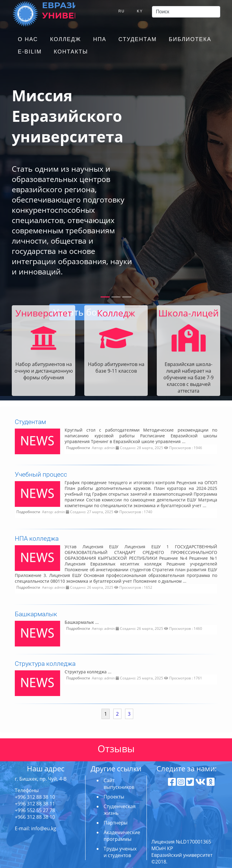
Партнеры (116, 823)
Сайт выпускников (119, 784)
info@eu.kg (44, 828)
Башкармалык (36, 614)
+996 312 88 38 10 (35, 797)
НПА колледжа (37, 538)
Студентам (138, 39)
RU (122, 11)
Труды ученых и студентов (120, 852)
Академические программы (122, 836)
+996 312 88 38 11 (35, 804)
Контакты (71, 52)
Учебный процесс (41, 474)
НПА (100, 39)
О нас (28, 39)
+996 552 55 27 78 (35, 810)
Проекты (114, 797)
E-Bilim (30, 52)
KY (140, 11)
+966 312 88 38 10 (35, 817)
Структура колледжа (45, 663)
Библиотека (190, 39)
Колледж (66, 39)
